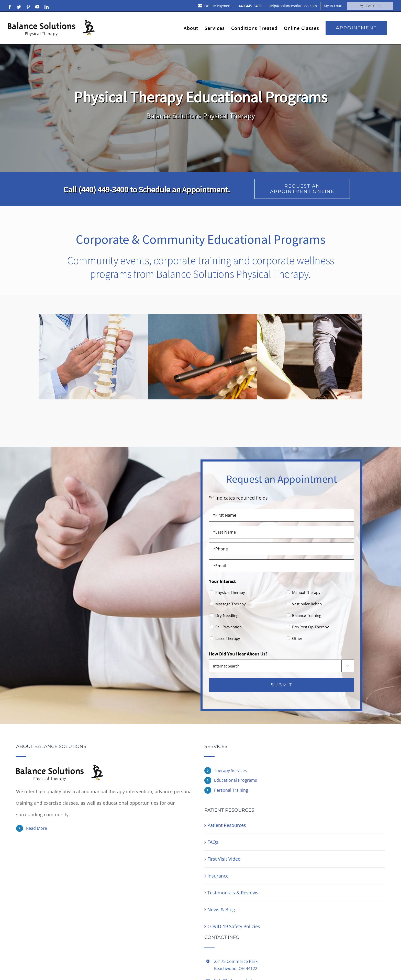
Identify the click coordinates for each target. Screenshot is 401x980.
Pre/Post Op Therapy (310, 627)
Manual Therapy (306, 592)
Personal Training (231, 790)
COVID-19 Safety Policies (234, 926)
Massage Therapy (231, 604)
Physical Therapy (230, 592)
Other (297, 638)
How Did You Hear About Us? (238, 654)
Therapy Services (230, 770)
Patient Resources (227, 825)
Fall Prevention (229, 627)
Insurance (218, 876)
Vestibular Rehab (307, 604)
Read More (37, 828)
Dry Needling (227, 615)
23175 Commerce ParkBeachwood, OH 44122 (236, 965)
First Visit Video (224, 859)
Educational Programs (236, 780)
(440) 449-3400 (103, 190)
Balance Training (307, 615)
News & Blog (221, 909)
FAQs (213, 842)
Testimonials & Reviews (233, 893)
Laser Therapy (228, 638)
